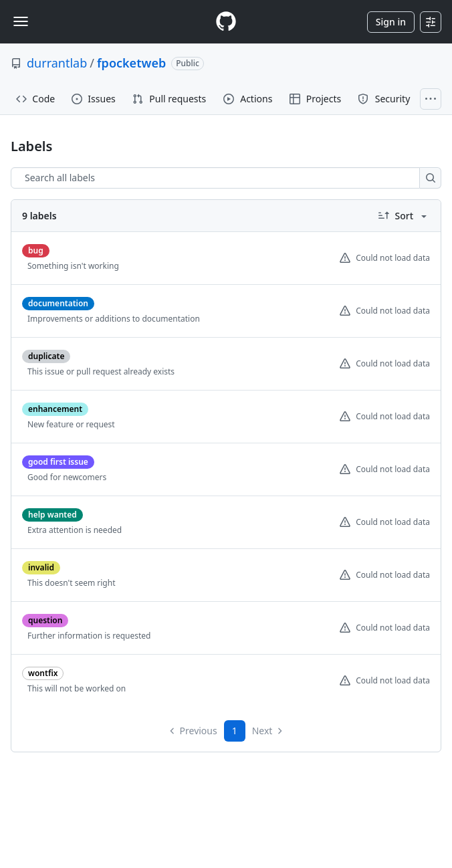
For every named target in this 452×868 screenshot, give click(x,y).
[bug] (36, 250)
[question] (45, 620)
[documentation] (58, 303)
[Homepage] (226, 22)
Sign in (391, 22)
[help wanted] (52, 515)
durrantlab (57, 63)
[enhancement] (55, 409)
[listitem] (226, 258)
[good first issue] (58, 462)
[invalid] (41, 567)
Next (268, 731)
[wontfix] (43, 673)
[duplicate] (46, 356)
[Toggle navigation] (21, 21)
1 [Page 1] (235, 731)
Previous (193, 731)
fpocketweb (131, 63)
